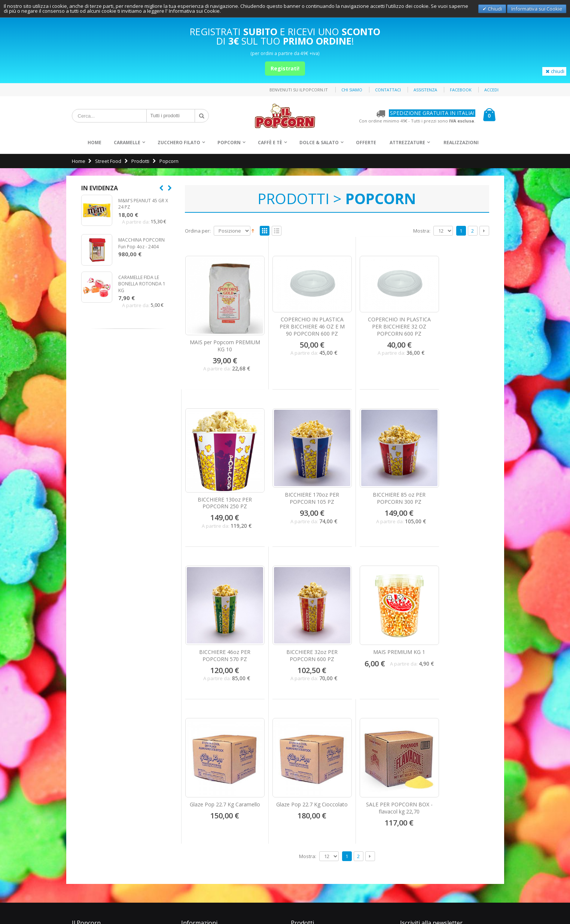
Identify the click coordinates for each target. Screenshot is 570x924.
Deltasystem (490, 905)
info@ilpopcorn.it (209, 829)
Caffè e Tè (270, 143)
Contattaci (388, 90)
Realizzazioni (461, 143)
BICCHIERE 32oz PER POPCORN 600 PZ (454, 484)
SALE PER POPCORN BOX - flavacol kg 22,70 (454, 627)
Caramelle (127, 143)
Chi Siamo (88, 758)
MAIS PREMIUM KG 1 (220, 623)
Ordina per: (198, 231)
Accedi (491, 90)
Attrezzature (407, 143)
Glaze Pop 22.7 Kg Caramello (298, 627)
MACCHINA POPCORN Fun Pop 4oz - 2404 (141, 243)
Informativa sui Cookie (537, 9)
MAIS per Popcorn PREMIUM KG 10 (220, 336)
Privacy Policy (489, 892)
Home (79, 161)
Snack (304, 788)
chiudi (554, 71)
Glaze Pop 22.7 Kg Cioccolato (376, 627)
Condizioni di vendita (100, 820)
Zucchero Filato (179, 143)
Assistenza (425, 90)
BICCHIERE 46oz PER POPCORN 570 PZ (376, 484)
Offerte (366, 143)
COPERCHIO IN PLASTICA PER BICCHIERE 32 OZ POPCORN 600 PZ (376, 324)
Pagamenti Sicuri (96, 783)
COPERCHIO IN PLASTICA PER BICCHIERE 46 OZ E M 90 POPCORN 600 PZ (298, 324)
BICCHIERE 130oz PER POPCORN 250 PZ (454, 340)
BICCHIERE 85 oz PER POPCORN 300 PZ (298, 484)
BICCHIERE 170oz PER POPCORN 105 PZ (220, 484)
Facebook (461, 90)
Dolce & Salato (319, 143)
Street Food (108, 161)
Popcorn (229, 143)
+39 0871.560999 (208, 811)
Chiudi (494, 9)
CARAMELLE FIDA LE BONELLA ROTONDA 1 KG (142, 284)
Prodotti (140, 161)
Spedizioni (89, 796)
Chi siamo (352, 90)
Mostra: (422, 231)
